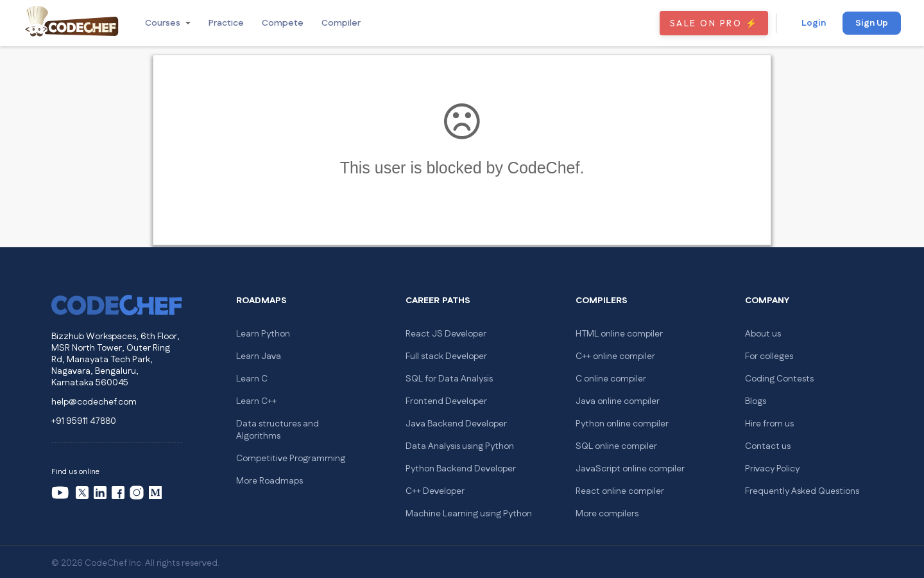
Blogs (756, 401)
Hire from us (769, 424)
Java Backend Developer (456, 424)
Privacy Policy (772, 469)
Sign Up (872, 23)
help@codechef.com (94, 402)
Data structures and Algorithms (278, 430)
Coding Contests (779, 379)
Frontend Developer (446, 401)
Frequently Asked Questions (802, 491)
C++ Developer (435, 491)
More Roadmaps (269, 481)
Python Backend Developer (461, 469)
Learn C (252, 379)
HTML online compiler (619, 334)
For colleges (769, 356)
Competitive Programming (291, 459)
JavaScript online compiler (630, 469)
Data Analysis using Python (460, 446)
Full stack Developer (446, 356)
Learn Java (259, 356)
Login (814, 23)
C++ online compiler (615, 356)
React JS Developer (446, 334)
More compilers (607, 514)
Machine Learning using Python (469, 514)
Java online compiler (618, 401)
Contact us (768, 446)
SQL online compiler (616, 446)
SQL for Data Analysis (449, 379)
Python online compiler (622, 424)
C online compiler (611, 379)
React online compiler (620, 491)
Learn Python (263, 334)
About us (763, 334)
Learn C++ (256, 401)
